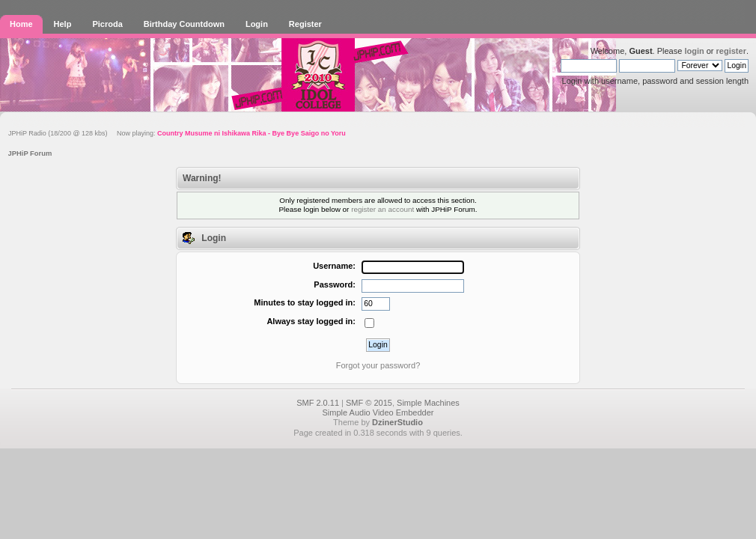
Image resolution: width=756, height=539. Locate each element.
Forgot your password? (378, 365)
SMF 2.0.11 (318, 403)
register (731, 51)
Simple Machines (428, 403)
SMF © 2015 (369, 403)
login (694, 51)
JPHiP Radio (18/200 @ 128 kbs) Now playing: (177, 133)
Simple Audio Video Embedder (378, 412)
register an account (382, 209)
